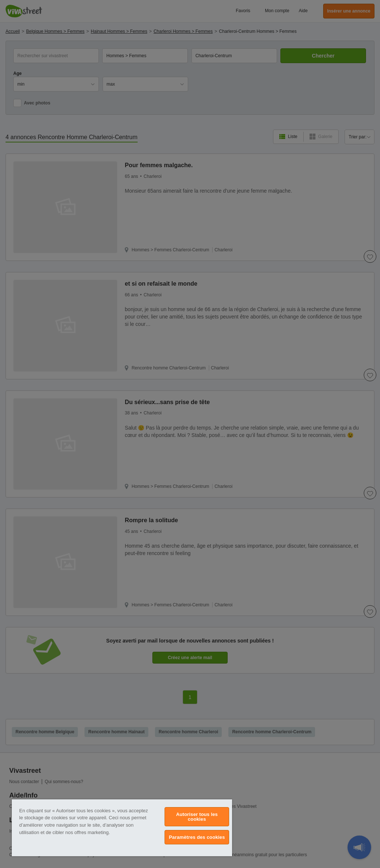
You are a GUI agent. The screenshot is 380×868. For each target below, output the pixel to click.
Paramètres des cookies (197, 837)
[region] (122, 828)
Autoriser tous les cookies (197, 817)
